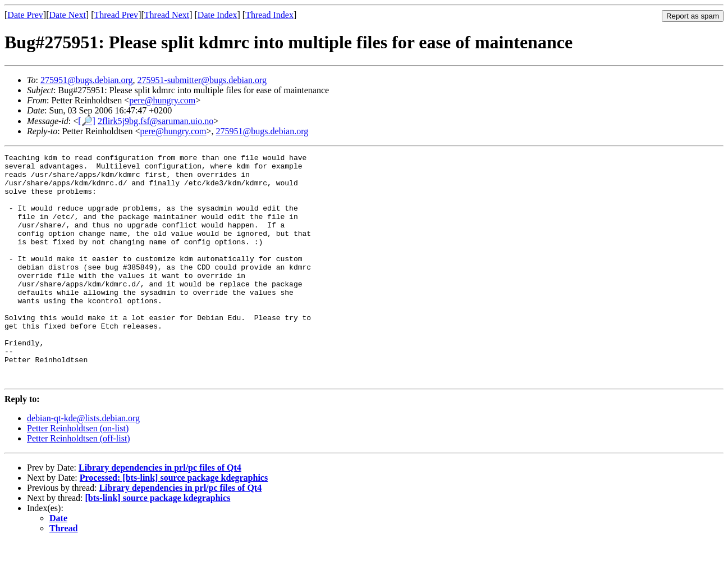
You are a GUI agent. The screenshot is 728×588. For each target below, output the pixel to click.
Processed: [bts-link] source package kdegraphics (174, 523)
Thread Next (167, 15)
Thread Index (269, 15)
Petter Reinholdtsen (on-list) (78, 474)
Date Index (218, 15)
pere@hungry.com (162, 100)
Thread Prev (116, 15)
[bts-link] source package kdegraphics (158, 543)
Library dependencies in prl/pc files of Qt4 (160, 513)
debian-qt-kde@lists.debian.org (83, 464)
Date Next (68, 15)
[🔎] (87, 121)
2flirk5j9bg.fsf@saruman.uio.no (155, 121)
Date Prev (25, 15)
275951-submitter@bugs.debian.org (202, 80)
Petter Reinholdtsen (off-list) (79, 484)
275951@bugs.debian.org (87, 80)
